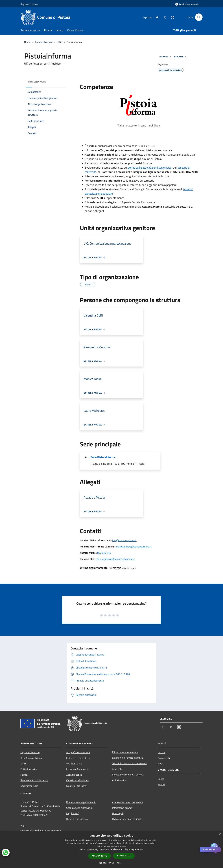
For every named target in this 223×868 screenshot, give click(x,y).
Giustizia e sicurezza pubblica (127, 758)
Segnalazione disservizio (79, 808)
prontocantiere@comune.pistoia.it (133, 547)
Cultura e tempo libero (78, 758)
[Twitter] (164, 17)
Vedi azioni (181, 57)
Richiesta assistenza (77, 819)
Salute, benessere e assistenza (128, 775)
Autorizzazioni (120, 780)
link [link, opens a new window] (141, 849)
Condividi (165, 57)
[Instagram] (171, 17)
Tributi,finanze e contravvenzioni (129, 763)
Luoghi (162, 779)
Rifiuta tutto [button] (124, 856)
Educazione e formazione (125, 752)
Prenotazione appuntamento (81, 802)
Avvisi (161, 764)
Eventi (161, 784)
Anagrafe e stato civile (78, 752)
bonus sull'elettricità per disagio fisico (150, 168)
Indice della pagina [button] (37, 82)
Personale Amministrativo (34, 780)
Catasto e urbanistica (77, 780)
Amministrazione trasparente (128, 802)
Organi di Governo (30, 752)
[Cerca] (199, 17)
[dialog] (111, 850)
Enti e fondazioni (29, 769)
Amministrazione (44, 42)
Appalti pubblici (74, 775)
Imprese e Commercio (78, 769)
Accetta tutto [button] (100, 856)
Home (27, 42)
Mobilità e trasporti (76, 786)
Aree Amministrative (31, 758)
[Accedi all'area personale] (187, 4)
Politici (24, 775)
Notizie (162, 752)
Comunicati (164, 758)
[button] (111, 863)
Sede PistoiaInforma (103, 457)
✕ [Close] (218, 850)
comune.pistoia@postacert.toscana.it (115, 559)
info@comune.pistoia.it (124, 540)
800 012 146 (104, 553)
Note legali (118, 813)
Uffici (60, 42)
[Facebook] (156, 17)
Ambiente (117, 769)
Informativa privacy (122, 808)
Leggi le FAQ (73, 813)
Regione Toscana (29, 4)
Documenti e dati (29, 786)
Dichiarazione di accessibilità (127, 819)
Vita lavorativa (74, 764)
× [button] (220, 834)
